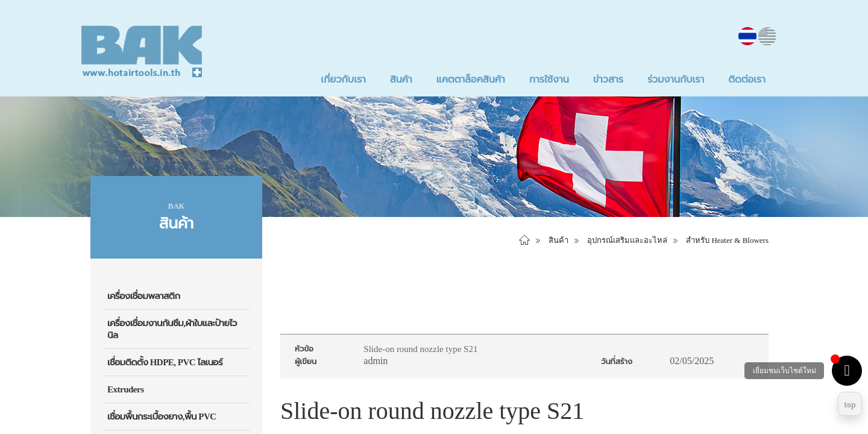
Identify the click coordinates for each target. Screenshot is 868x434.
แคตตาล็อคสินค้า (471, 79)
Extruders (126, 389)
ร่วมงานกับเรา (676, 79)
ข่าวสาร (608, 79)
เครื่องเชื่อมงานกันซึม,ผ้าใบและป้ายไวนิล (172, 329)
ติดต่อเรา (747, 79)
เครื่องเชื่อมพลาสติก (144, 296)
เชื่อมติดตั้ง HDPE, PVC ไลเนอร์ (165, 362)
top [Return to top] (850, 405)
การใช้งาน (549, 79)
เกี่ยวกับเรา (343, 79)
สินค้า (401, 79)
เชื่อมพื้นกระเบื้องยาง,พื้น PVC (162, 417)
